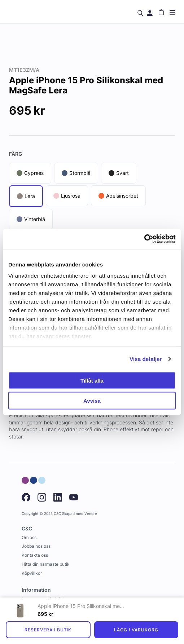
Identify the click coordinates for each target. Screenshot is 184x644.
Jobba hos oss (36, 546)
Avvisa (92, 401)
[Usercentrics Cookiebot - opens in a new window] (144, 239)
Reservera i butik (48, 630)
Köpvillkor (32, 573)
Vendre (91, 514)
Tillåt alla (92, 380)
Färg (16, 154)
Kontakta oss (35, 555)
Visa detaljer (146, 359)
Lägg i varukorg (136, 630)
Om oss (29, 537)
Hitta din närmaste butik (46, 564)
